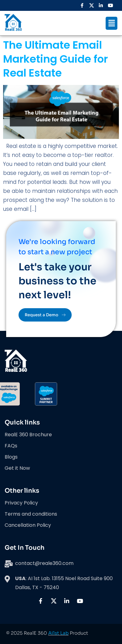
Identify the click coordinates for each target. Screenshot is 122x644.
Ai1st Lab (58, 633)
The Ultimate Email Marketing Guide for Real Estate (55, 59)
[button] (111, 23)
